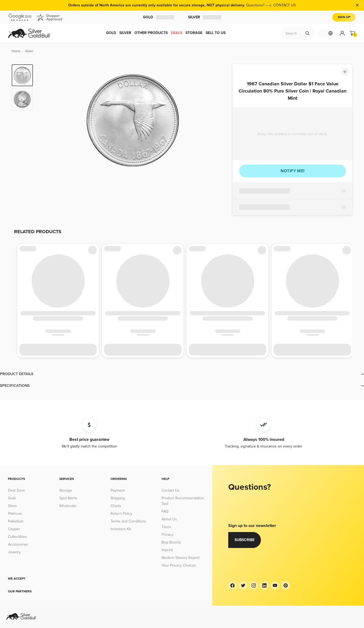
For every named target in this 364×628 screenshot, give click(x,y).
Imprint (167, 550)
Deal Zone (16, 490)
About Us (169, 519)
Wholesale (68, 506)
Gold (159, 17)
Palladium (16, 521)
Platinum (15, 514)
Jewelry (14, 552)
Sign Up (344, 17)
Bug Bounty (171, 542)
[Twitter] (243, 585)
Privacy (167, 535)
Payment (118, 490)
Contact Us (171, 490)
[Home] (16, 51)
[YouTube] (275, 585)
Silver (205, 17)
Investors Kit (121, 529)
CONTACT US (285, 5)
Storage (66, 490)
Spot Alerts (68, 498)
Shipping (118, 498)
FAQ (165, 511)
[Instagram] (254, 585)
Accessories (18, 544)
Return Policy (121, 514)
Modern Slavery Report (181, 558)
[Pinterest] (286, 585)
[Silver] (29, 51)
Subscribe (245, 540)
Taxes (166, 527)
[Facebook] (232, 585)
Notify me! (293, 171)
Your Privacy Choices (179, 565)
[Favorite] (345, 72)
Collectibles (17, 537)
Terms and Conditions (128, 521)
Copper (14, 529)
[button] (182, 374)
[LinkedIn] (264, 585)
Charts (116, 506)
